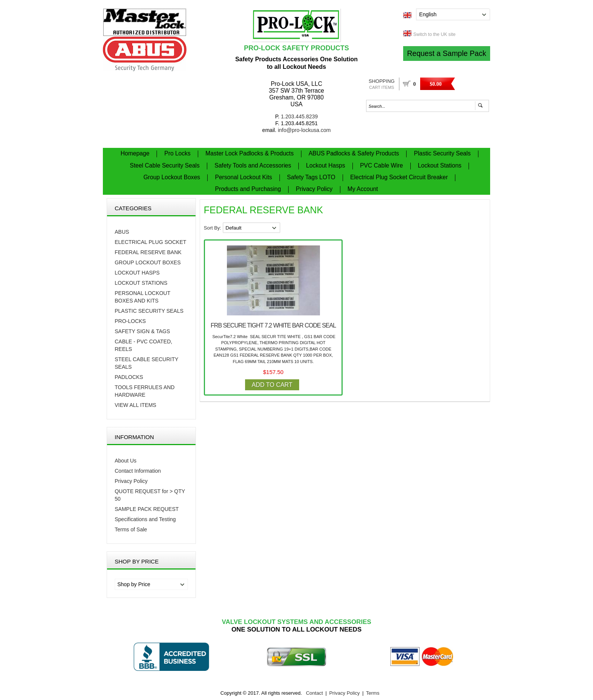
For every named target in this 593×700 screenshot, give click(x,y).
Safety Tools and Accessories (253, 165)
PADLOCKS (129, 377)
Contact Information (138, 471)
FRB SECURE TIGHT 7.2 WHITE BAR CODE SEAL (273, 325)
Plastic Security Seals (442, 153)
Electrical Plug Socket (150, 242)
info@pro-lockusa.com (304, 130)
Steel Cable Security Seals (165, 165)
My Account (363, 189)
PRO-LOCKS (130, 321)
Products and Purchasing (248, 189)
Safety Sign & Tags (142, 331)
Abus (122, 232)
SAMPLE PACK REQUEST (147, 509)
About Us (126, 461)
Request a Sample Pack (446, 53)
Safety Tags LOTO (311, 177)
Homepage (135, 153)
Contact (314, 693)
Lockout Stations (440, 165)
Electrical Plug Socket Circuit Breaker (399, 177)
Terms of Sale (131, 529)
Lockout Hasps (325, 165)
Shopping (382, 84)
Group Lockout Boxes (172, 177)
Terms (373, 693)
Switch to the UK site (435, 34)
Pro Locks (178, 153)
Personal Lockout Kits (244, 177)
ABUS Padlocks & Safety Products (354, 153)
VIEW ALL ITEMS (135, 405)
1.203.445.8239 (300, 116)
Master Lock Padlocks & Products (249, 153)
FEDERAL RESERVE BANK (148, 252)
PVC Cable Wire (382, 165)
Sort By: (213, 228)
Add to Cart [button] (272, 385)
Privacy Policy (314, 189)
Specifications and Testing (145, 519)
